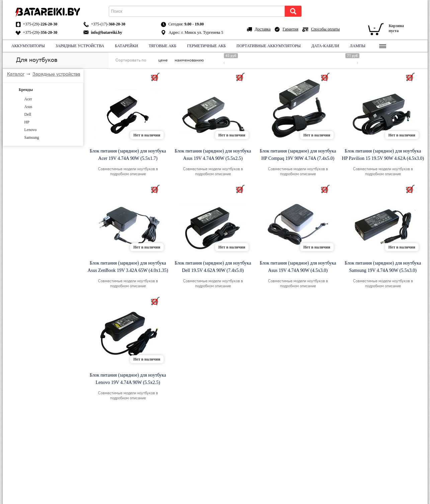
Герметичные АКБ (206, 46)
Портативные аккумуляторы (268, 46)
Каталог (16, 74)
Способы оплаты (325, 29)
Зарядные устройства (79, 46)
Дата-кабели (325, 46)
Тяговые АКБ (162, 46)
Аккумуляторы (28, 46)
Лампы (358, 46)
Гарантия (291, 29)
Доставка (263, 29)
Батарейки (126, 46)
